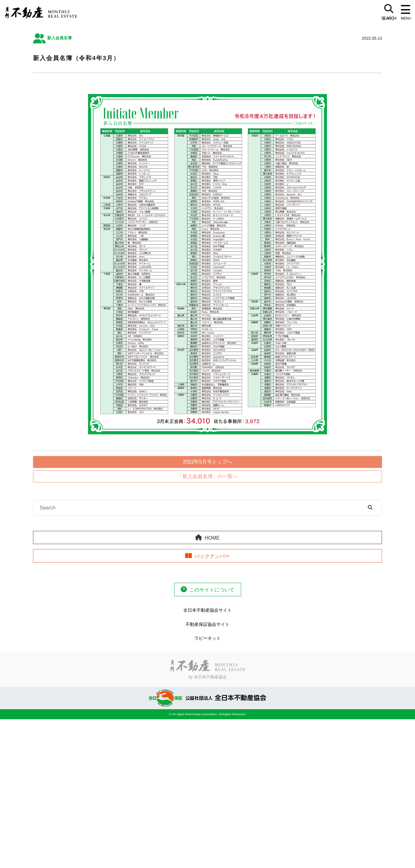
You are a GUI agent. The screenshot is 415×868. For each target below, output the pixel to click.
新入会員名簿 (59, 38)
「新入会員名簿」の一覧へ (207, 476)
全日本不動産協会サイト (207, 610)
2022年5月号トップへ (208, 462)
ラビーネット (207, 638)
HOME (212, 538)
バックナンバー (212, 556)
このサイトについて (212, 590)
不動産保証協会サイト (207, 624)
